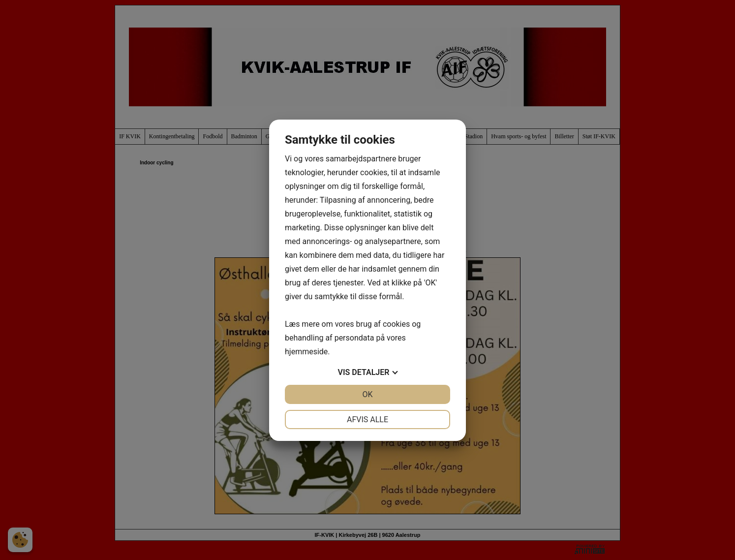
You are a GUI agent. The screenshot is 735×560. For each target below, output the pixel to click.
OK (367, 394)
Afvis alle (367, 420)
